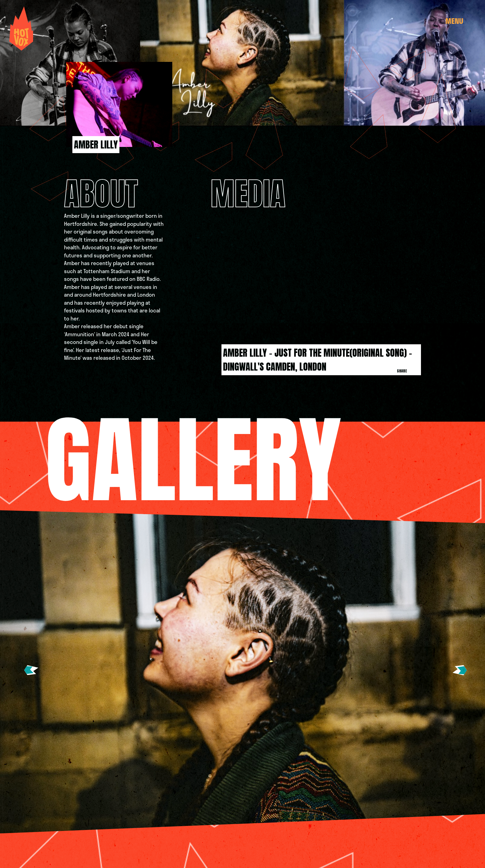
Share (402, 371)
